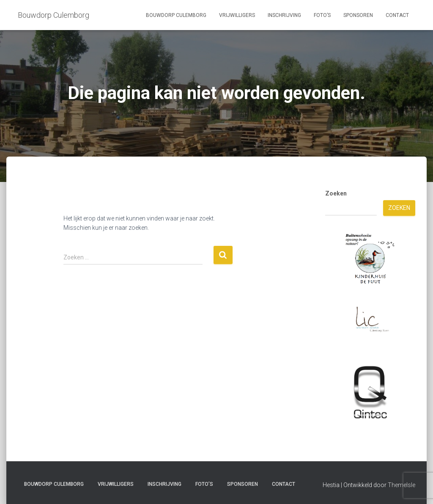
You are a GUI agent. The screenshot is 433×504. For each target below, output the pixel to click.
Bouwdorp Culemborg (176, 15)
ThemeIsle (401, 485)
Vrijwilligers (237, 15)
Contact (397, 15)
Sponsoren (358, 15)
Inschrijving (284, 15)
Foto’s (322, 15)
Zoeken (336, 193)
